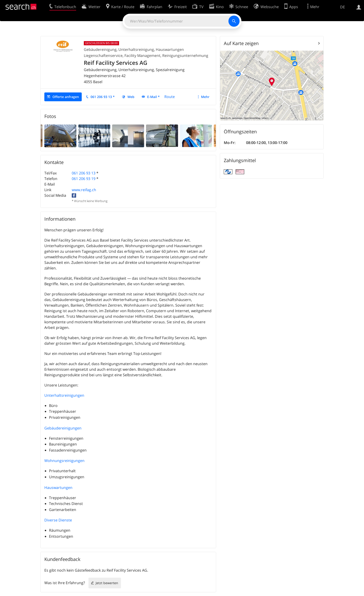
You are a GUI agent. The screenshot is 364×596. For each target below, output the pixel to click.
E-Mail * (153, 97)
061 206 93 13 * (103, 97)
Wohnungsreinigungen (64, 461)
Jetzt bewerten (107, 583)
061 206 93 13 (84, 173)
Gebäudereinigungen (63, 428)
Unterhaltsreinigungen (64, 395)
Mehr (205, 97)
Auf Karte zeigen (241, 43)
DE (343, 7)
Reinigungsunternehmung (185, 56)
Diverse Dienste (58, 520)
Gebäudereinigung (100, 49)
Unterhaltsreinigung (136, 49)
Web (131, 97)
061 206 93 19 (84, 179)
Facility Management (142, 56)
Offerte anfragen (66, 97)
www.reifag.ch (84, 190)
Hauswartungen (58, 488)
